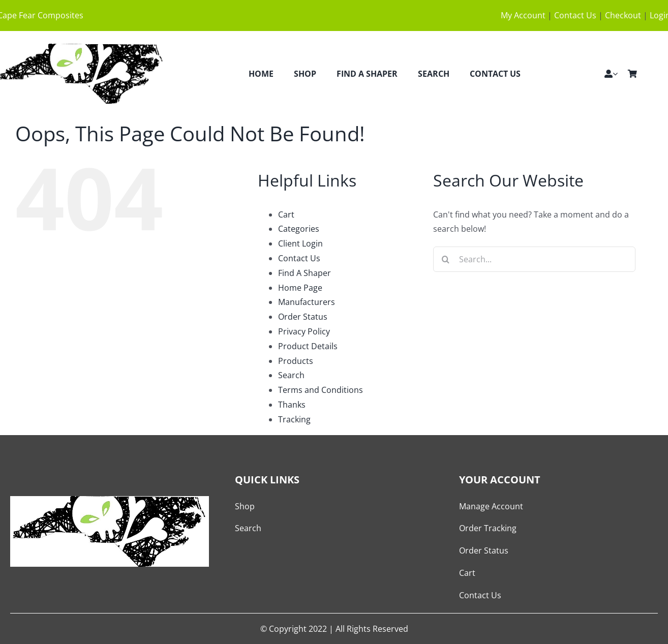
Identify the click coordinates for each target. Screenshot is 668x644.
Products (296, 361)
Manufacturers (307, 302)
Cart (286, 214)
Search (291, 375)
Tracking (294, 419)
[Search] (446, 259)
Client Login (300, 243)
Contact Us (575, 15)
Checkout (623, 15)
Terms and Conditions (321, 390)
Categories (299, 229)
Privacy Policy (304, 331)
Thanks (292, 405)
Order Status (303, 317)
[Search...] (534, 259)
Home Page (300, 288)
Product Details (308, 346)
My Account (523, 15)
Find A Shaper (305, 273)
